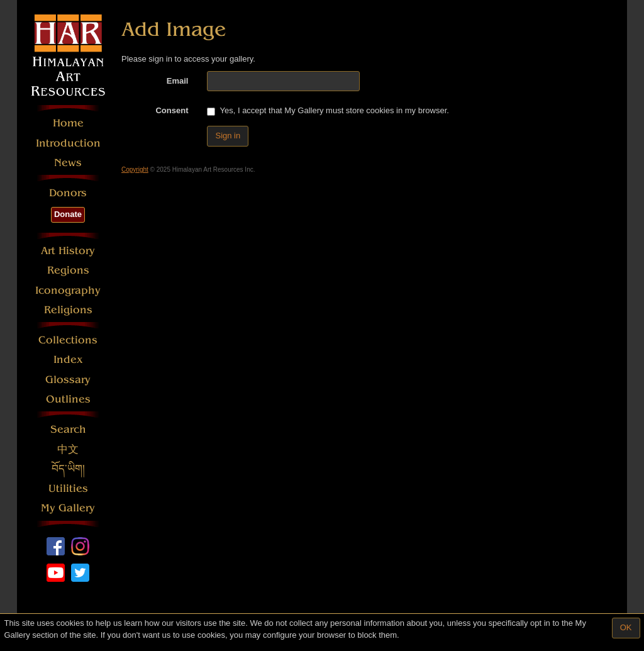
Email (178, 81)
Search (68, 429)
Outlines (68, 399)
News (68, 163)
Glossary (68, 380)
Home (68, 123)
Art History (68, 251)
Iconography (68, 290)
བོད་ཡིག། (68, 469)
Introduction (68, 143)
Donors (68, 193)
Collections (68, 340)
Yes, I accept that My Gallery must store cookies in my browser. (328, 111)
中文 (68, 449)
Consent (172, 110)
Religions (68, 310)
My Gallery (68, 508)
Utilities (68, 488)
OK (626, 627)
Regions (68, 270)
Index (68, 359)
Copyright (135, 170)
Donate (68, 214)
